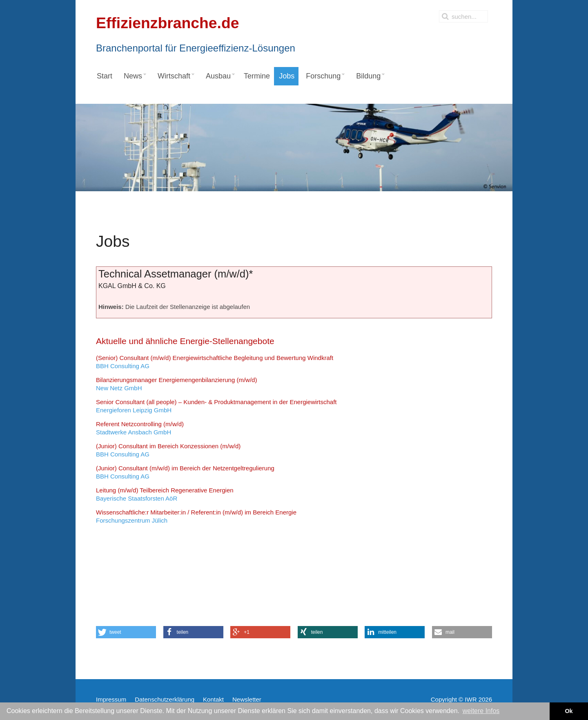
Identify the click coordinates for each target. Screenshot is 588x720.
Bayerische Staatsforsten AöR (165, 494)
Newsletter (247, 699)
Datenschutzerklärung (165, 699)
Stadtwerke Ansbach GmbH (140, 428)
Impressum (111, 699)
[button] (126, 632)
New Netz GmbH (176, 384)
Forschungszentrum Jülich (196, 516)
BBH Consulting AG (215, 362)
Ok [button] (569, 711)
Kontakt (213, 699)
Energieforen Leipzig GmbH (216, 406)
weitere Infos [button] (481, 711)
